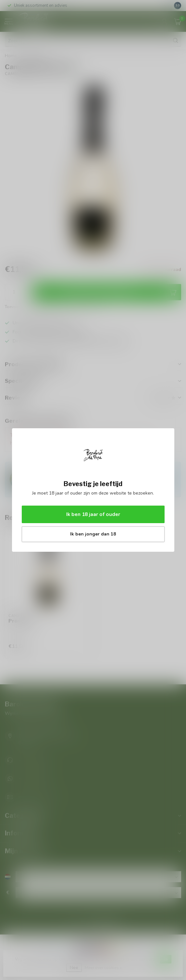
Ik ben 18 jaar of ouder (93, 514)
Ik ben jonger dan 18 (93, 534)
